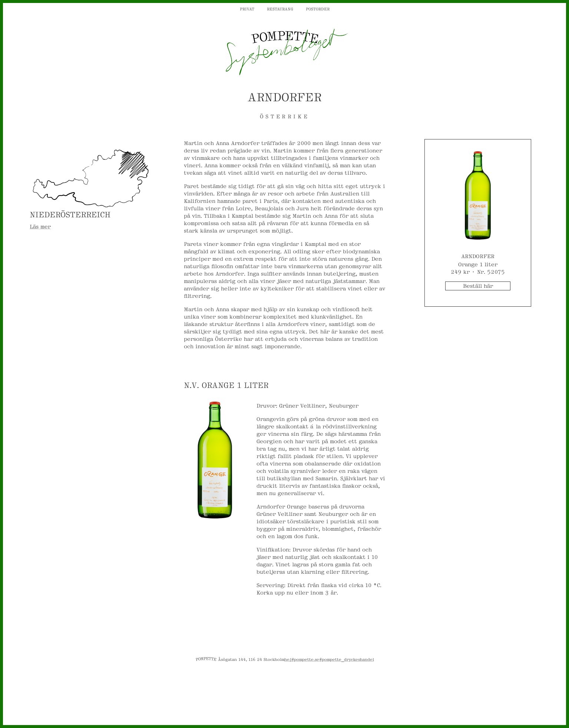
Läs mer (40, 226)
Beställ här (478, 285)
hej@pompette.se (302, 659)
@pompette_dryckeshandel (347, 659)
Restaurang (280, 9)
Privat (247, 9)
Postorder (318, 9)
